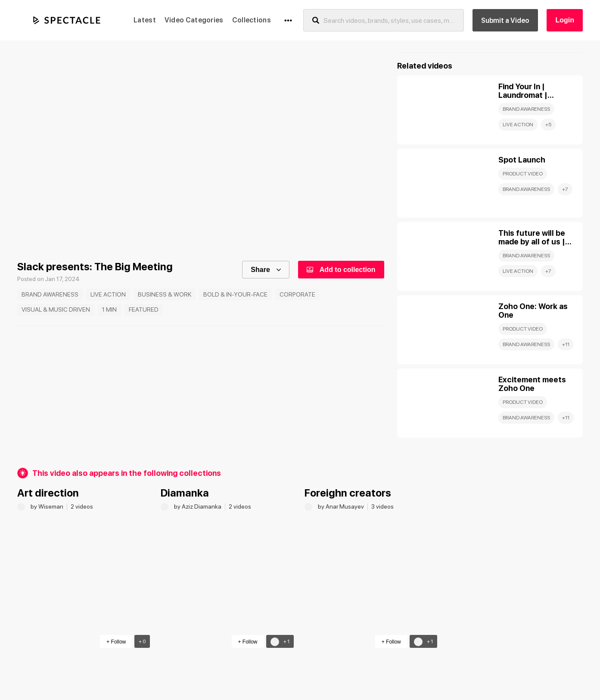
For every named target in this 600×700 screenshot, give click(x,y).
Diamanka (185, 493)
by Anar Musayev (342, 506)
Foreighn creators (348, 493)
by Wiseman (48, 506)
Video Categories (194, 20)
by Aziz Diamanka (198, 506)
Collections (252, 20)
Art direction (48, 493)
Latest (145, 20)
